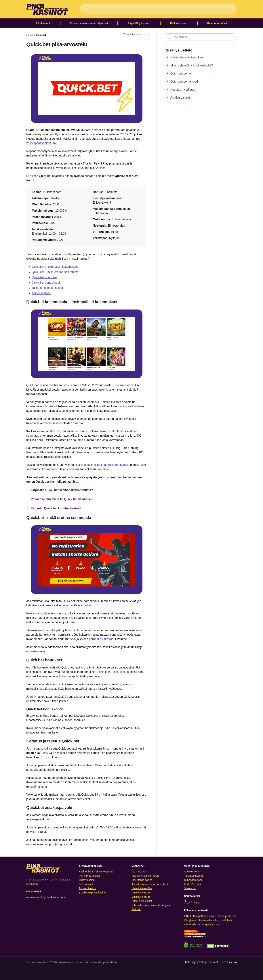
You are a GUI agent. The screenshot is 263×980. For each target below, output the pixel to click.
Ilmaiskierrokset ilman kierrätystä (150, 884)
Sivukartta (32, 884)
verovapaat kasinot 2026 (42, 143)
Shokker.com (191, 872)
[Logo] (47, 9)
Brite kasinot (86, 884)
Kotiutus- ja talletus (180, 90)
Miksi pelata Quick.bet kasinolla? (189, 66)
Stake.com (190, 888)
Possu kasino (120, 672)
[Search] (168, 37)
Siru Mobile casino (142, 880)
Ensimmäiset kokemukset (184, 58)
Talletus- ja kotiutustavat (47, 288)
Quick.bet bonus (179, 74)
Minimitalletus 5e (141, 897)
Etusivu (30, 35)
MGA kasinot (139, 872)
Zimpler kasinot (88, 888)
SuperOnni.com (193, 880)
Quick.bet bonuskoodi (46, 283)
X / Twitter (194, 903)
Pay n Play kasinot (139, 23)
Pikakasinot (43, 23)
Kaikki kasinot (179, 23)
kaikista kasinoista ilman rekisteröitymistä (103, 465)
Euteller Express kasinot (93, 893)
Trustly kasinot (87, 880)
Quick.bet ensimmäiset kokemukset (55, 267)
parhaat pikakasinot (102, 639)
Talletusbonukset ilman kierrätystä (151, 905)
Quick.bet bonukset (44, 277)
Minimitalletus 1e (141, 893)
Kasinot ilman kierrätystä (145, 876)
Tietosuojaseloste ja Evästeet (201, 962)
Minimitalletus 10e (142, 888)
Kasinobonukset (217, 23)
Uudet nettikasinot (142, 901)
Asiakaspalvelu (42, 293)
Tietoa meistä (229, 962)
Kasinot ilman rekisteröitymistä (89, 23)
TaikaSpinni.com (193, 876)
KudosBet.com (192, 884)
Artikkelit (136, 909)
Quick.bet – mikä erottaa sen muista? (56, 272)
